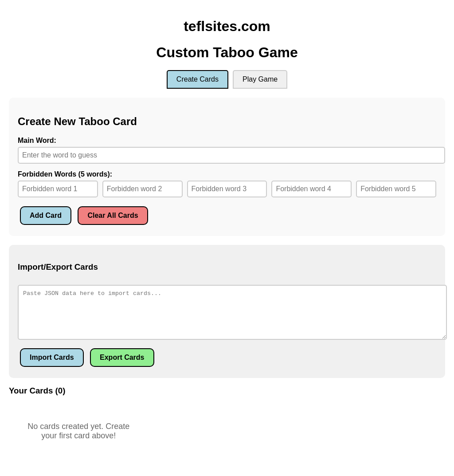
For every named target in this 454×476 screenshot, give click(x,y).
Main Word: (37, 140)
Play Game (260, 79)
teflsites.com (227, 26)
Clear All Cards (113, 215)
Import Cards (52, 357)
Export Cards (122, 357)
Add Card (46, 215)
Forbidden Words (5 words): (65, 174)
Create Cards (198, 79)
